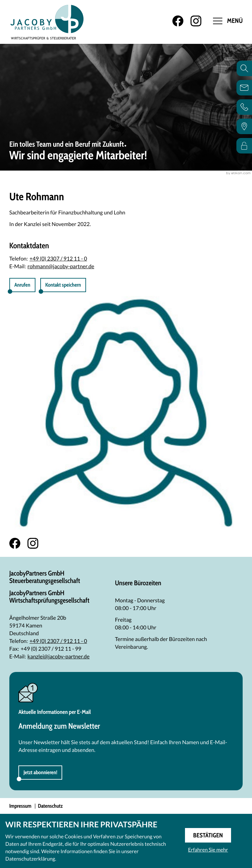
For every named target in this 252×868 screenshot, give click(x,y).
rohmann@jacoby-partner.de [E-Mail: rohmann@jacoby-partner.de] (61, 266)
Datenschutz (50, 806)
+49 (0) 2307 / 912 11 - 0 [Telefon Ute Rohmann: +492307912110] (58, 259)
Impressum (20, 806)
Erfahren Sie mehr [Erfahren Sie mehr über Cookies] (208, 850)
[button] (63, 285)
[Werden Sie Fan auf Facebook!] (178, 21)
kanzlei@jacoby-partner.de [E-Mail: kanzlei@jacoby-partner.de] (58, 656)
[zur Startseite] (47, 22)
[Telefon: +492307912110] (58, 641)
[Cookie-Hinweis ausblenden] (208, 835)
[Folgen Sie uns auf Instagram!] (196, 21)
